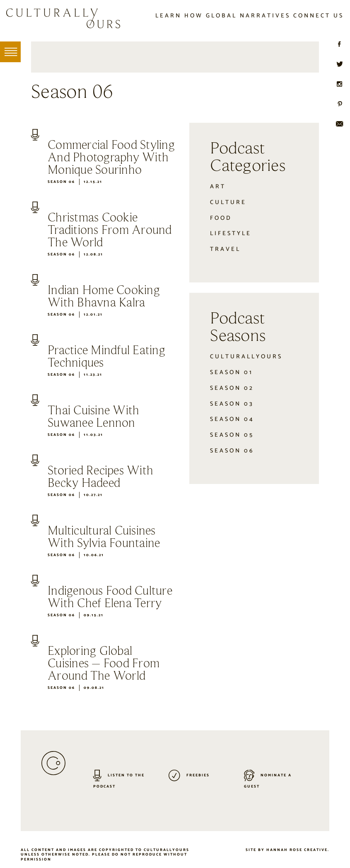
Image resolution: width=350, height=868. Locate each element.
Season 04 (232, 419)
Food (221, 218)
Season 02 (232, 388)
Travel (225, 249)
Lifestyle (231, 233)
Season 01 (232, 372)
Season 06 (61, 182)
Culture (228, 202)
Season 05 (232, 435)
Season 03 (232, 404)
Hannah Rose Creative (297, 850)
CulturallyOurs (246, 357)
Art (218, 187)
